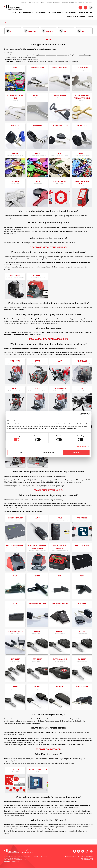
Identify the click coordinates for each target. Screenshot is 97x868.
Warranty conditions (74, 863)
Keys (14, 12)
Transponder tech (86, 12)
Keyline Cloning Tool (84, 738)
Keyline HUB (66, 763)
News (38, 3)
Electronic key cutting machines (32, 12)
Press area (49, 3)
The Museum (31, 3)
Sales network (57, 3)
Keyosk (90, 17)
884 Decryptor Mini (33, 813)
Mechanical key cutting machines (62, 12)
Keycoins (7, 759)
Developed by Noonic (88, 863)
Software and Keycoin (76, 17)
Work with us (89, 3)
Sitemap (81, 863)
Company (24, 3)
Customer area (73, 3)
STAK (21, 813)
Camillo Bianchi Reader (32, 227)
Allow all (76, 452)
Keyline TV (65, 3)
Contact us (81, 3)
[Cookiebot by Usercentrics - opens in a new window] (81, 414)
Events (43, 3)
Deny (21, 452)
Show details (82, 447)
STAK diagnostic (20, 735)
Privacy (67, 863)
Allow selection (48, 452)
